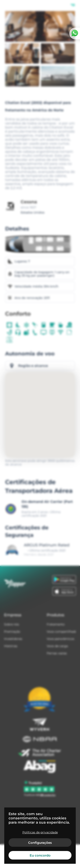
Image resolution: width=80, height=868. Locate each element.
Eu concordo (40, 855)
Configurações (40, 843)
